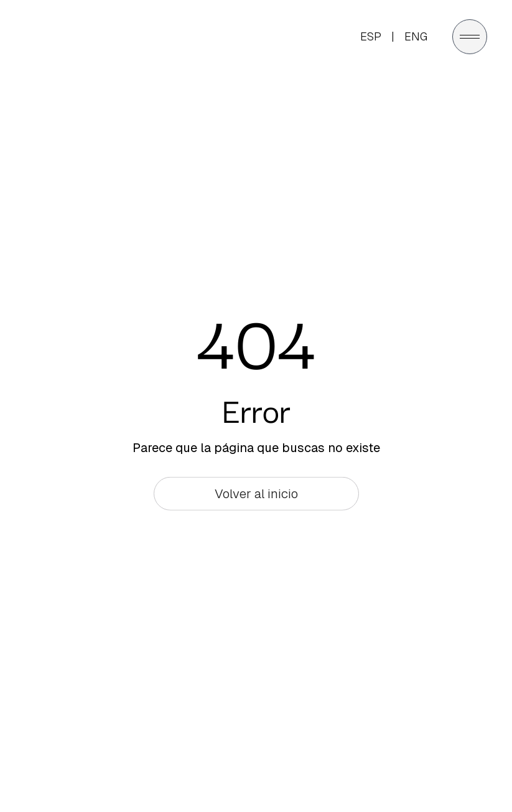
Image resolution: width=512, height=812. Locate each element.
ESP (371, 36)
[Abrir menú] (470, 36)
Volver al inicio (256, 494)
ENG (416, 36)
